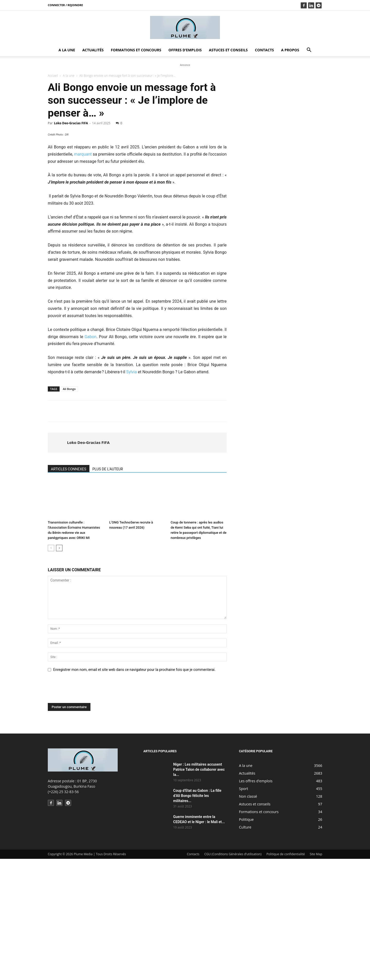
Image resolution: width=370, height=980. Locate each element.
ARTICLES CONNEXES (69, 590)
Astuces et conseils (228, 50)
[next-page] (59, 669)
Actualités (93, 50)
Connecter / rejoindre (65, 5)
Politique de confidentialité (286, 975)
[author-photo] (58, 564)
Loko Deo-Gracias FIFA (71, 123)
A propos (290, 50)
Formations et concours (136, 50)
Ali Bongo (69, 510)
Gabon (91, 458)
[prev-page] (51, 669)
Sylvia (131, 493)
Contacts (264, 50)
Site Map (316, 975)
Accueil (53, 76)
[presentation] (87, 812)
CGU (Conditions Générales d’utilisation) (233, 975)
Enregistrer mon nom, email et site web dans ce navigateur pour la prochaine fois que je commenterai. (134, 791)
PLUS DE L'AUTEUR (108, 590)
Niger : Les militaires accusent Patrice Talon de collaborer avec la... (199, 891)
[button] (309, 50)
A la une (67, 50)
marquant (83, 275)
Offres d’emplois (185, 50)
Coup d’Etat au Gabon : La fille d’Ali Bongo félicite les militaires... (197, 917)
